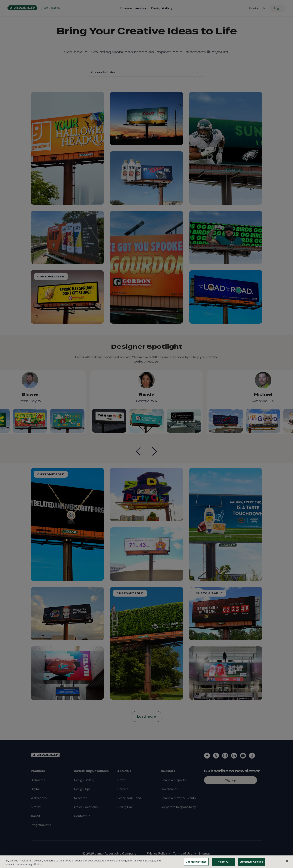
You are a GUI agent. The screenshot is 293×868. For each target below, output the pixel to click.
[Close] (287, 861)
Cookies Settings (196, 862)
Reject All (223, 862)
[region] (146, 862)
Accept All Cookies (252, 862)
